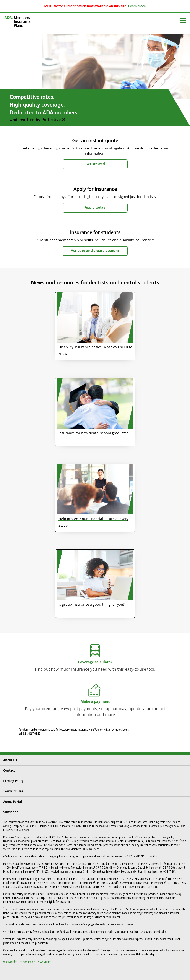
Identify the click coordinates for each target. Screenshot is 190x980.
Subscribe (11, 812)
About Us (10, 760)
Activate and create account (95, 251)
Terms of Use (13, 791)
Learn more (137, 6)
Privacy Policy (13, 781)
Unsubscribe (10, 961)
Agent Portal (13, 802)
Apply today (95, 207)
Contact (9, 770)
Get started (95, 164)
